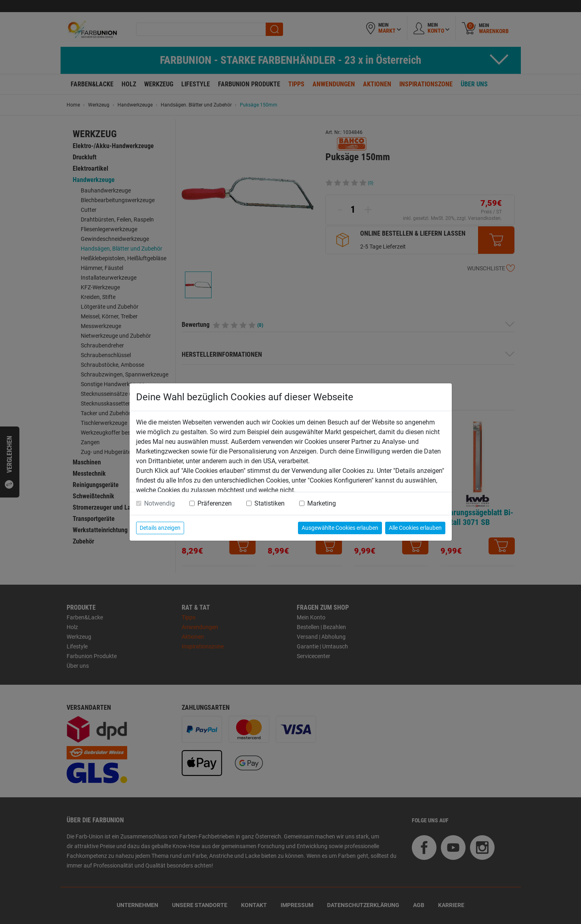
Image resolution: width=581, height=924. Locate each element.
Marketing (322, 503)
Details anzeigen (160, 528)
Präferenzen (215, 503)
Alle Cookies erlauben (415, 528)
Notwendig (159, 503)
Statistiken (270, 503)
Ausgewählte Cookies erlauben (340, 528)
